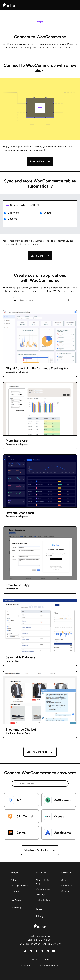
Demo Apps (17, 907)
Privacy (34, 959)
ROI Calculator (43, 900)
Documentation (44, 889)
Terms (46, 959)
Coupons (12, 219)
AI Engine (15, 880)
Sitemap (66, 891)
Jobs (64, 880)
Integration (16, 891)
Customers (13, 213)
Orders (47, 213)
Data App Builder (19, 885)
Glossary (40, 894)
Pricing (39, 916)
